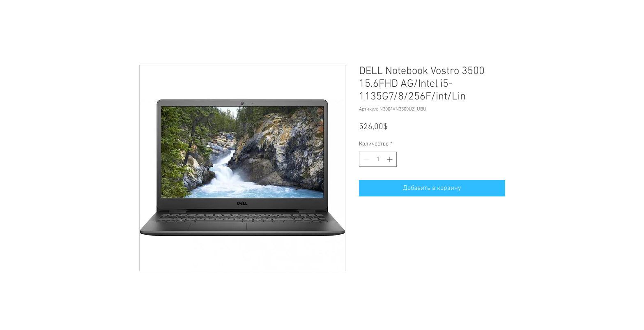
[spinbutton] (378, 159)
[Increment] (390, 159)
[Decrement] (365, 159)
